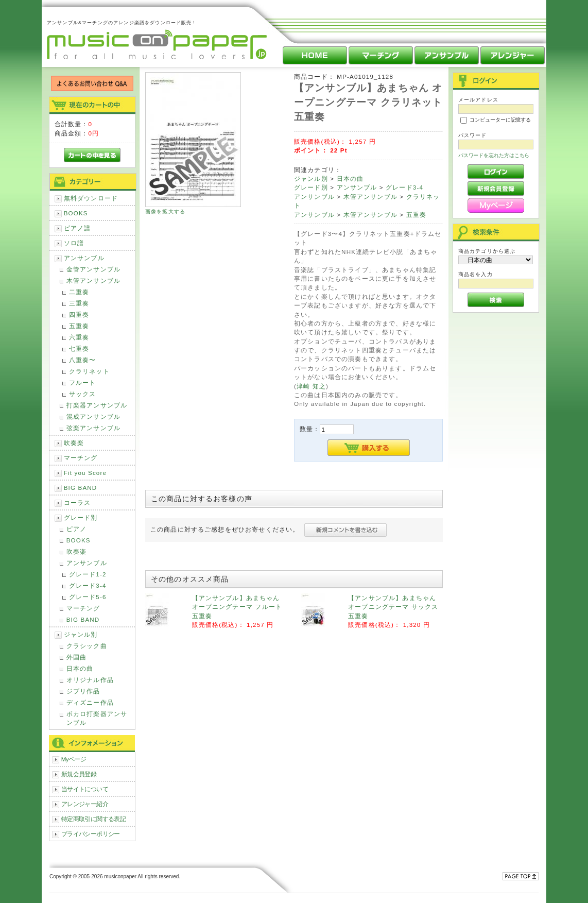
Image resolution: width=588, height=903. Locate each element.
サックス (83, 394)
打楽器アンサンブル (97, 405)
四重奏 (79, 314)
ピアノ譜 (77, 228)
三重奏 (79, 303)
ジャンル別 (81, 634)
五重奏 (79, 326)
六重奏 (79, 337)
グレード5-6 (88, 597)
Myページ (74, 759)
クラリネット (89, 371)
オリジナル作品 (90, 680)
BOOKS (76, 213)
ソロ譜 (74, 243)
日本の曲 (80, 668)
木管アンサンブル (93, 280)
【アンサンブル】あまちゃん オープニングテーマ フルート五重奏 (237, 607)
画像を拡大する (165, 211)
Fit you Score (85, 473)
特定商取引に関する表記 (94, 819)
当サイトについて (85, 789)
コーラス (77, 502)
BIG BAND (81, 488)
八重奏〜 (83, 360)
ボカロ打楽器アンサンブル (97, 718)
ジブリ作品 (83, 691)
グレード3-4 (88, 585)
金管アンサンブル (93, 269)
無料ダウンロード (91, 198)
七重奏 (79, 348)
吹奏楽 (74, 443)
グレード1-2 (88, 574)
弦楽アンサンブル (93, 428)
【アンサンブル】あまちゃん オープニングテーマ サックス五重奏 (393, 607)
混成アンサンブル (93, 416)
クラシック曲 (87, 646)
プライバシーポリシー (91, 834)
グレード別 (81, 517)
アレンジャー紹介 (85, 804)
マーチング (81, 458)
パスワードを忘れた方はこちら (494, 155)
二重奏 (79, 292)
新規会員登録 (79, 774)
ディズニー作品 (90, 702)
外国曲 (76, 657)
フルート (83, 382)
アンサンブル (84, 258)
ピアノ (76, 529)
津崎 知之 (311, 386)
